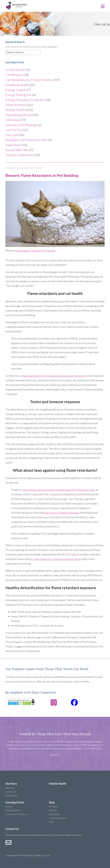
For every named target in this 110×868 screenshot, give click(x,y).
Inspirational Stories (19, 115)
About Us (10, 788)
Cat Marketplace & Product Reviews (29, 80)
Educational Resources (17, 814)
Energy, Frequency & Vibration (26, 100)
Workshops (54, 814)
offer (74, 554)
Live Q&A (12, 135)
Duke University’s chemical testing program (57, 559)
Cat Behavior (14, 75)
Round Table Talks (17, 150)
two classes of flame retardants (62, 513)
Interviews (13, 120)
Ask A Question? (13, 810)
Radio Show (13, 145)
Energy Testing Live (18, 95)
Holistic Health (15, 110)
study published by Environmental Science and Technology (54, 376)
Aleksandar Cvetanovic (29, 251)
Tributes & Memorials (20, 155)
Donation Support (58, 818)
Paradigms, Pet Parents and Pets (26, 140)
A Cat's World (15, 70)
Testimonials (11, 795)
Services (53, 810)
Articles (9, 806)
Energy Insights (16, 90)
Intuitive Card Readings (21, 125)
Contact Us (11, 792)
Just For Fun (14, 130)
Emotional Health (17, 85)
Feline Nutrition (16, 105)
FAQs (52, 822)
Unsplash (50, 251)
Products (53, 806)
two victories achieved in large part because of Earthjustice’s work (59, 490)
